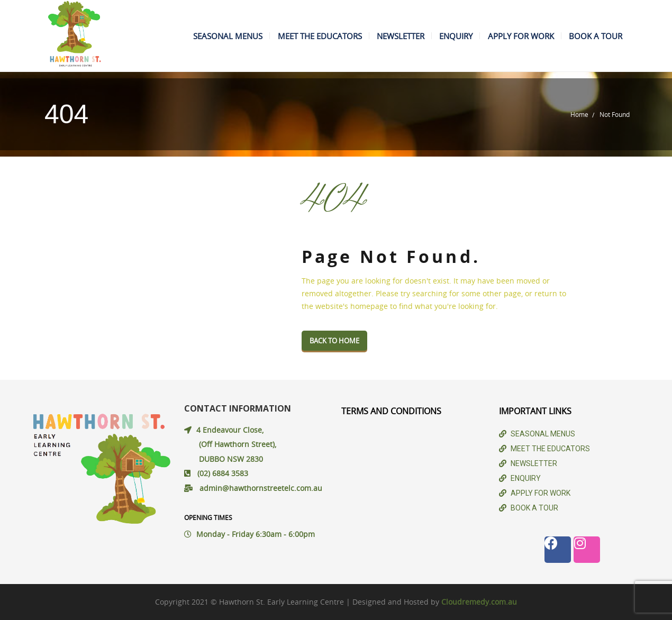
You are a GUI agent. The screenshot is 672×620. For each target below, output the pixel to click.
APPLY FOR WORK (516, 36)
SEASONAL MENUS (211, 36)
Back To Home (334, 341)
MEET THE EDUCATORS (306, 36)
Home (579, 114)
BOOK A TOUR (594, 36)
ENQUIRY (448, 36)
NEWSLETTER (390, 36)
